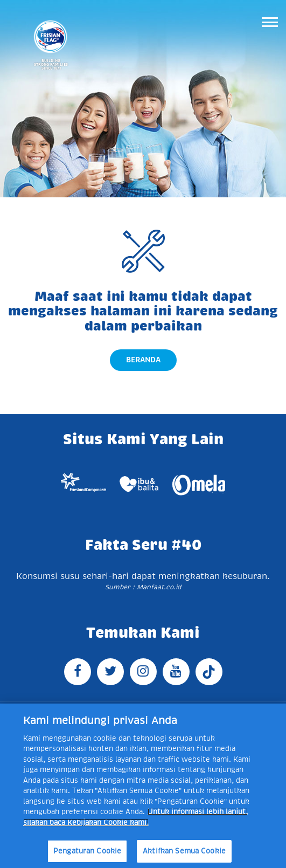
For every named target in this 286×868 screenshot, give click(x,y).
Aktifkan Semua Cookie (184, 851)
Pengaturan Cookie (87, 851)
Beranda (143, 360)
